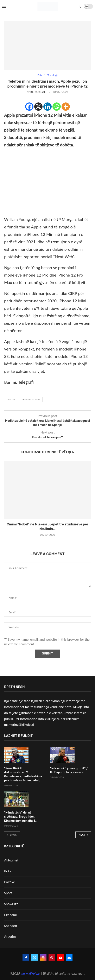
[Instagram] (43, 957)
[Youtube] (61, 957)
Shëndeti (11, 926)
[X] (38, 107)
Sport (8, 893)
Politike (9, 882)
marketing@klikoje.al (19, 724)
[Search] (79, 6)
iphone (11, 399)
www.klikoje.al (30, 973)
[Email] (69, 957)
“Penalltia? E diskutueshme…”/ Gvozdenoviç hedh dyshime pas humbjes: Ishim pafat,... (23, 774)
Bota (8, 871)
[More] (66, 107)
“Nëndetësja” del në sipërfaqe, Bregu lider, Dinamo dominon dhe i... (21, 817)
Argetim (10, 936)
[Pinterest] (52, 957)
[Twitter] (34, 957)
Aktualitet (11, 860)
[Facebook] (29, 107)
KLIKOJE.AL (38, 92)
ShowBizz (11, 904)
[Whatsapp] (57, 107)
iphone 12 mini (31, 399)
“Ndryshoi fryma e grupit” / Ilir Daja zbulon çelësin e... (69, 770)
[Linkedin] (47, 107)
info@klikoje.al (49, 719)
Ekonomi (10, 915)
